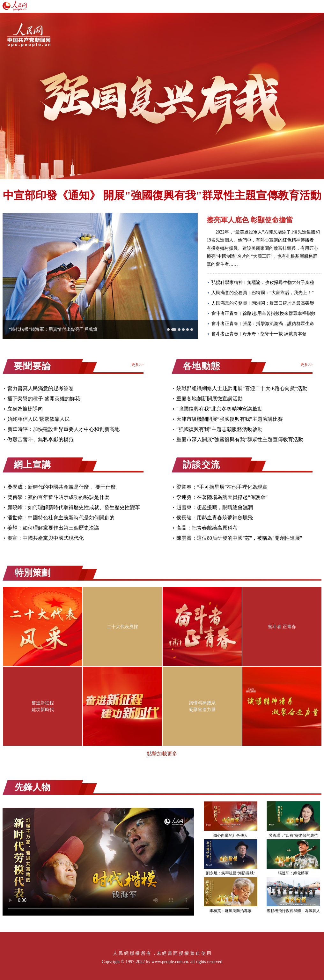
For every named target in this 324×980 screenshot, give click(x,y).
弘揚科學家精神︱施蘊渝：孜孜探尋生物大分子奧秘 (263, 282)
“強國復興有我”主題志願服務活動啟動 (219, 429)
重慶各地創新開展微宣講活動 (210, 399)
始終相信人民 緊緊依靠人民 (39, 419)
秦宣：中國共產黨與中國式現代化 (46, 538)
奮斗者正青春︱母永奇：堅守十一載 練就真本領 (259, 334)
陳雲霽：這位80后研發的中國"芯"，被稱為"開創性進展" (239, 538)
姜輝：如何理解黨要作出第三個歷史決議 (53, 528)
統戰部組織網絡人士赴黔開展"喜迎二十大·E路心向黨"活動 (242, 388)
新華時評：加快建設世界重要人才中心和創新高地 (63, 429)
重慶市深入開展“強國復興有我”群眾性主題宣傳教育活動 (240, 439)
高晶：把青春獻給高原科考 (207, 528)
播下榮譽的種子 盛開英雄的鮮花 (44, 399)
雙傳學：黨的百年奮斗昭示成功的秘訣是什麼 (58, 497)
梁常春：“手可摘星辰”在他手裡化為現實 (222, 487)
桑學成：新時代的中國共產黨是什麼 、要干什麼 (62, 487)
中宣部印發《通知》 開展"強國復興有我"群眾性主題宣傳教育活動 (162, 195)
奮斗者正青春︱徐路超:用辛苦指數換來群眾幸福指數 (263, 313)
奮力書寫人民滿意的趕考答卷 (40, 388)
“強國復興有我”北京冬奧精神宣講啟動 (219, 409)
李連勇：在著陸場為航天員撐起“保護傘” (222, 497)
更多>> (137, 365)
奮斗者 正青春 (282, 627)
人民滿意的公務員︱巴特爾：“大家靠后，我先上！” (262, 293)
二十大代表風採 (122, 627)
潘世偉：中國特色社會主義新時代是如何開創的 (61, 518)
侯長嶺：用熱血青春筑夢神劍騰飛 (215, 518)
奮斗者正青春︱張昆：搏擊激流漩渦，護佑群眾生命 (263, 324)
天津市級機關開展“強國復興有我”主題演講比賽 (230, 419)
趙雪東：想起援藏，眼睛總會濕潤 (215, 507)
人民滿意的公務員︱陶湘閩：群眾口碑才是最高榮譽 (263, 303)
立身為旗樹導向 (25, 409)
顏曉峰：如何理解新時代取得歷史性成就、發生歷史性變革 (74, 507)
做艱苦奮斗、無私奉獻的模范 (40, 439)
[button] (168, 330)
